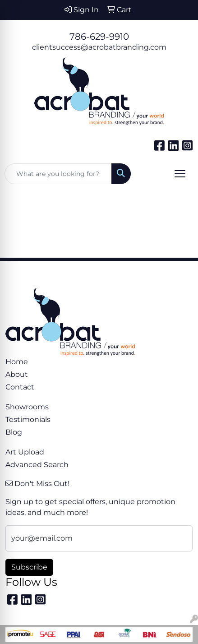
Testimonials (28, 419)
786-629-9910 (99, 37)
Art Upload (25, 452)
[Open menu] (180, 174)
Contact (20, 387)
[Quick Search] (58, 174)
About (17, 374)
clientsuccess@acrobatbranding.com (99, 47)
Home (17, 362)
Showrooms (27, 407)
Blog (14, 432)
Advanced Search (37, 465)
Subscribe (29, 567)
